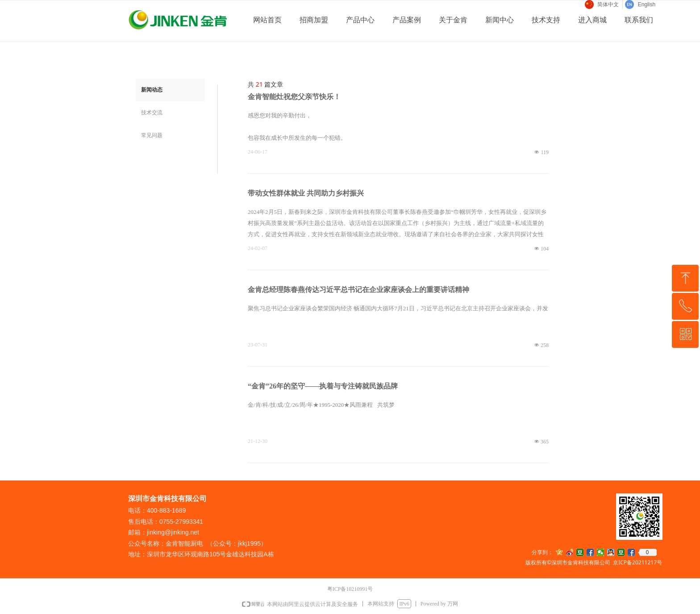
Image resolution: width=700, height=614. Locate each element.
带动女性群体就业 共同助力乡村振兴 (306, 193)
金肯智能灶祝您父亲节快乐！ (294, 97)
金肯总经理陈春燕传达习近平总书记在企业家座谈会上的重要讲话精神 (358, 290)
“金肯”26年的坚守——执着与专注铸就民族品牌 (323, 386)
